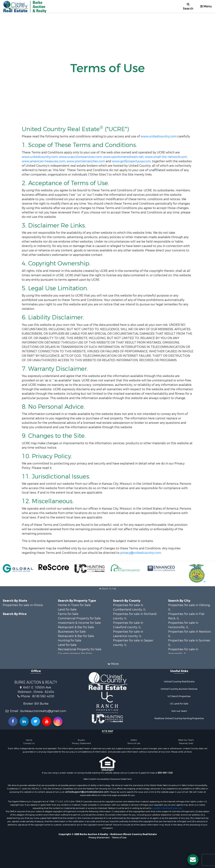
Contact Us (29, 743)
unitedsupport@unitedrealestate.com (87, 792)
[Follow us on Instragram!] (58, 721)
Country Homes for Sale (75, 654)
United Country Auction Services (179, 689)
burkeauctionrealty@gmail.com (43, 711)
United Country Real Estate (179, 682)
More (113, 664)
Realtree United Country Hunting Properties (179, 718)
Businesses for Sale (72, 632)
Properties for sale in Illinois (23, 605)
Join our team (179, 711)
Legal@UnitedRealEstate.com (167, 808)
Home (29, 740)
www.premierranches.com (86, 161)
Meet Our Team (186, 740)
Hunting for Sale (70, 640)
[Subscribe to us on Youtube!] (47, 721)
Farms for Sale (68, 614)
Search (188, 7)
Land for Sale (67, 610)
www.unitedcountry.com (159, 136)
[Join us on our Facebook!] (13, 721)
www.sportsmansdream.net (123, 157)
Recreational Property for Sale (80, 649)
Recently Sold (186, 743)
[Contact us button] (193, 860)
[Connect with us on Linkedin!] (24, 721)
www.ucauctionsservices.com (80, 157)
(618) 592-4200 (43, 696)
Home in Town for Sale (74, 605)
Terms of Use (134, 743)
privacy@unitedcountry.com (141, 553)
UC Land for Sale (179, 704)
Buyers (81, 740)
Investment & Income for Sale (79, 623)
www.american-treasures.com (44, 161)
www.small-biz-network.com (166, 157)
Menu (206, 6)
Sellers (134, 740)
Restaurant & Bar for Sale (76, 627)
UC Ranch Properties (179, 696)
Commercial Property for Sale (79, 618)
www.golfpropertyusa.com (131, 161)
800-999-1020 (165, 773)
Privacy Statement (81, 743)
